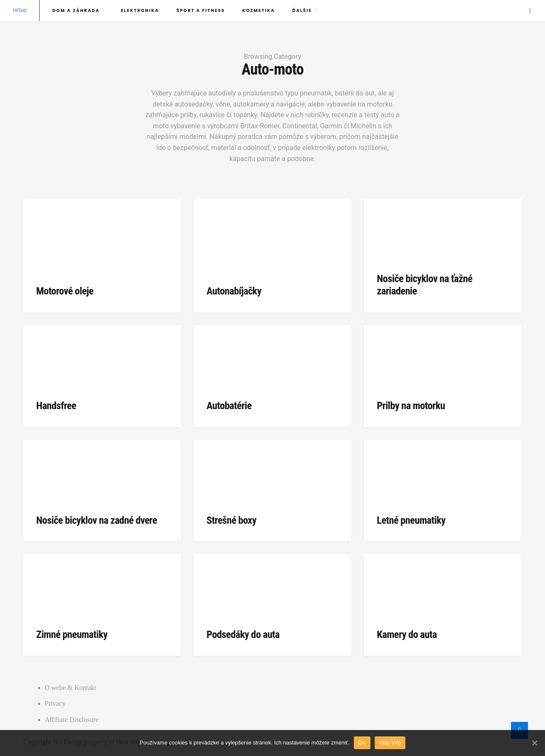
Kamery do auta (407, 635)
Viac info (390, 743)
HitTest (20, 10)
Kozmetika (259, 10)
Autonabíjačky (234, 291)
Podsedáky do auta (243, 635)
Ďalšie (302, 10)
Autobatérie (229, 406)
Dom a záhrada (76, 10)
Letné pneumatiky (411, 520)
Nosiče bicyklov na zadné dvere (97, 520)
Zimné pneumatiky (72, 635)
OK (362, 743)
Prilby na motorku (411, 406)
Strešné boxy (231, 520)
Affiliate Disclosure (72, 720)
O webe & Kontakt (70, 688)
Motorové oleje (65, 291)
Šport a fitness (201, 10)
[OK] (534, 743)
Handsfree (56, 406)
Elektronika (140, 10)
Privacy (55, 703)
